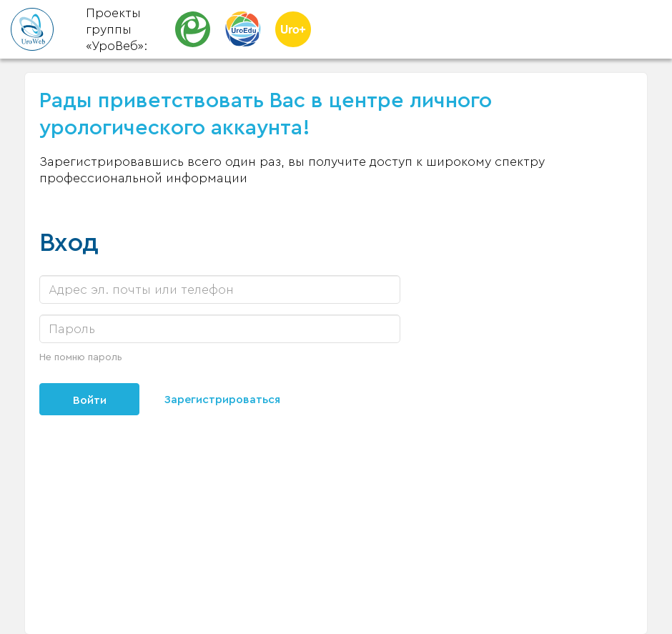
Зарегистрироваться (222, 400)
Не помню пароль (81, 357)
